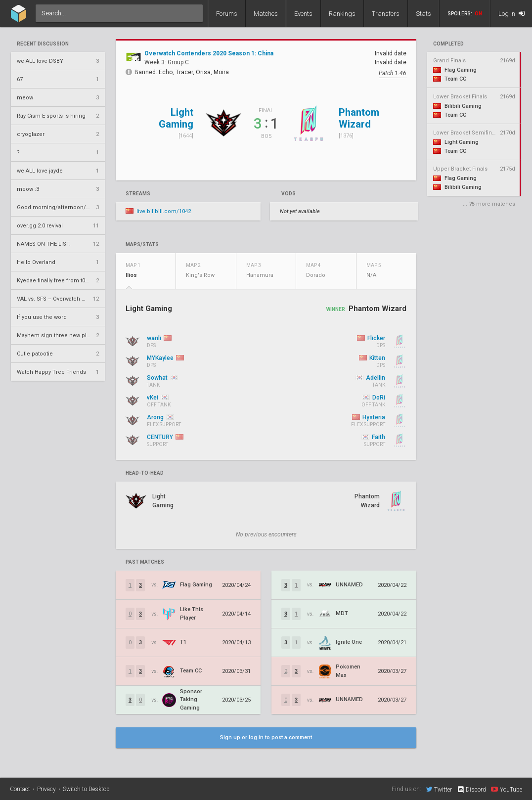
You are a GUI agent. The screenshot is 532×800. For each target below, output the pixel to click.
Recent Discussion (43, 44)
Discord (471, 790)
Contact (20, 789)
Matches (266, 14)
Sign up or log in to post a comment (266, 737)
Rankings (342, 14)
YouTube (507, 789)
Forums (227, 14)
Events (303, 14)
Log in (511, 14)
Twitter (439, 789)
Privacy (46, 789)
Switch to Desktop (86, 789)
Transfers (386, 14)
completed (448, 44)
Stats (423, 14)
